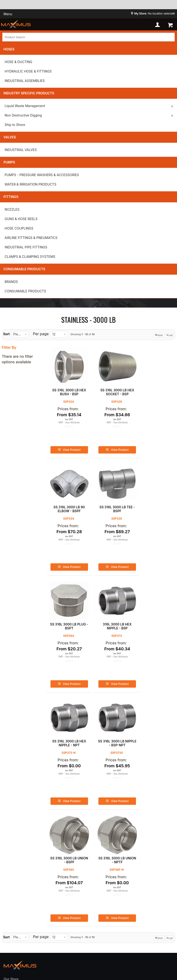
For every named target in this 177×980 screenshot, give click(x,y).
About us (12, 848)
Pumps (9, 162)
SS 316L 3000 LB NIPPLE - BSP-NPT (110, 610)
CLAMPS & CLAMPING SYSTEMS (30, 257)
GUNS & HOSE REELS (21, 219)
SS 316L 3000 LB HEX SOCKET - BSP (110, 387)
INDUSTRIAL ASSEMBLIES (25, 81)
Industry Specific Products (29, 93)
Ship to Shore (15, 125)
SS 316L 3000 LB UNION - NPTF (67, 721)
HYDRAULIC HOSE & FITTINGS (28, 71)
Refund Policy (16, 878)
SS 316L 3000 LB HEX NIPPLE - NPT (67, 610)
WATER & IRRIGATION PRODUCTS (30, 184)
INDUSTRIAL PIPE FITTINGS (26, 247)
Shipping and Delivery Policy (29, 886)
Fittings (11, 197)
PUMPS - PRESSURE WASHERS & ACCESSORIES (42, 175)
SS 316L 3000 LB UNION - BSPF (152, 610)
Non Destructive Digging (23, 115)
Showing (83, 334)
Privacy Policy (16, 856)
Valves (10, 137)
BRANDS (11, 282)
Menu (8, 14)
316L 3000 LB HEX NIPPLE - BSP (152, 498)
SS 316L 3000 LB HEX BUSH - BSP (67, 387)
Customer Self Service (45, 951)
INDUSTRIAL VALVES (21, 150)
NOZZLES (12, 209)
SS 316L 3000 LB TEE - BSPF (67, 498)
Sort (6, 334)
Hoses (9, 49)
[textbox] (88, 37)
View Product (69, 444)
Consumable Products (24, 269)
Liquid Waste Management (25, 106)
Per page (41, 334)
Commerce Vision (90, 951)
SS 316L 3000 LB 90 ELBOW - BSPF (152, 387)
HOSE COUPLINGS (19, 228)
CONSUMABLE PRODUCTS (25, 291)
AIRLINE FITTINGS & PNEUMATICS (31, 238)
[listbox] (20, 334)
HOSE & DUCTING (18, 62)
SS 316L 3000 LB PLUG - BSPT (109, 498)
